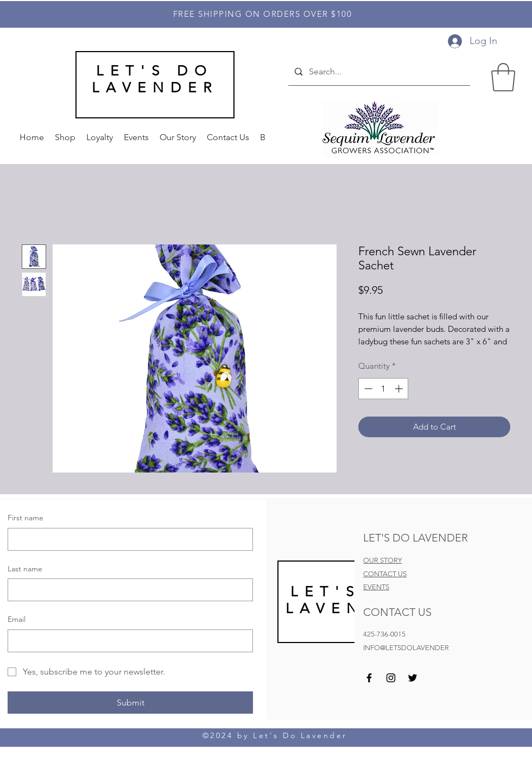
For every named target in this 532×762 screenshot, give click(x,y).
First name (26, 518)
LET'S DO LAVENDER (155, 79)
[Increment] (400, 389)
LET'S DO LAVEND (347, 600)
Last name (25, 569)
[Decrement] (367, 389)
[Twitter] (413, 678)
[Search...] (378, 72)
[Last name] (127, 590)
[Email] (127, 641)
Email (17, 619)
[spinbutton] (384, 389)
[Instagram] (391, 678)
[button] (503, 77)
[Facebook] (369, 678)
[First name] (127, 539)
